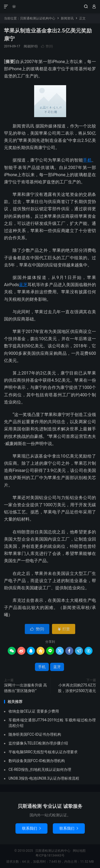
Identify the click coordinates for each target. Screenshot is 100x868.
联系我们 (31, 828)
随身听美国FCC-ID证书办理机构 (35, 734)
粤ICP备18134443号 (50, 855)
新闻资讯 (67, 18)
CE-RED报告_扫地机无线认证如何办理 (40, 770)
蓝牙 (23, 285)
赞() (47, 46)
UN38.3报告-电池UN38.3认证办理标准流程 (44, 778)
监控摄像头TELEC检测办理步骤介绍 (38, 743)
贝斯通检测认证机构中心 (50, 7)
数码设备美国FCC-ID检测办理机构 (37, 761)
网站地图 (79, 851)
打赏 (64, 629)
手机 (87, 160)
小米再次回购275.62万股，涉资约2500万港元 (77, 688)
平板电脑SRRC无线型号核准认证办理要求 (43, 752)
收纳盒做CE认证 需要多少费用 (34, 711)
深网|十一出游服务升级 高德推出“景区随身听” (25, 688)
